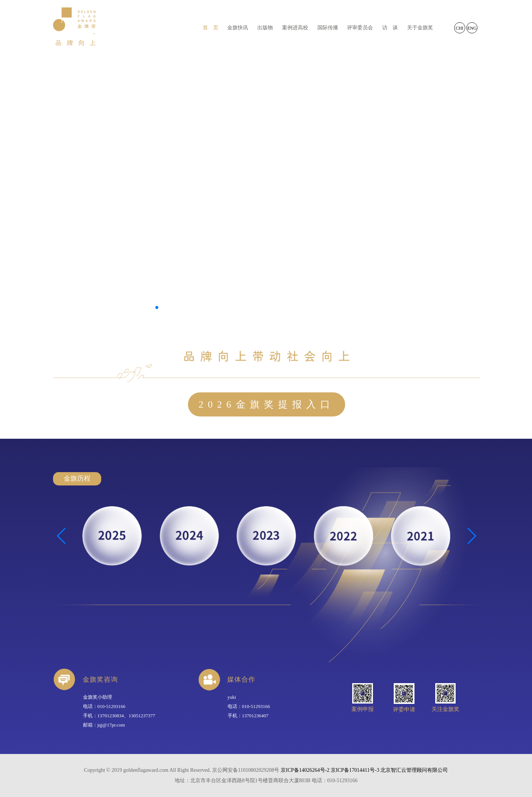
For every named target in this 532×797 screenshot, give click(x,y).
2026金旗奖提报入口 (267, 404)
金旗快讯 (238, 28)
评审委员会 (360, 28)
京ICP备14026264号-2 (305, 770)
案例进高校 (295, 28)
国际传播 (328, 28)
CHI (460, 28)
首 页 (211, 28)
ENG (472, 28)
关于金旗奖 (420, 28)
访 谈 (390, 28)
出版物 (265, 28)
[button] (157, 307)
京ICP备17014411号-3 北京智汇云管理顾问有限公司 (389, 770)
